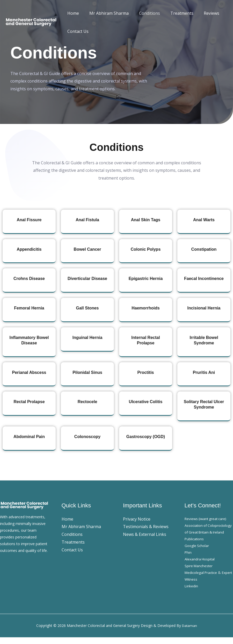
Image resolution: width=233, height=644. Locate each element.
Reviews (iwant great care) (207, 519)
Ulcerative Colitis (146, 402)
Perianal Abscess (29, 372)
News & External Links (145, 534)
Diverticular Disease (87, 279)
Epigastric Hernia (146, 279)
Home (72, 13)
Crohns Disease (29, 279)
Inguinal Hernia (88, 338)
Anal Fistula (87, 220)
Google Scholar (197, 552)
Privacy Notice (137, 519)
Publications (195, 546)
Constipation (204, 249)
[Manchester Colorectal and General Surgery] (31, 22)
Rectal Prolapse (29, 402)
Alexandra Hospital (200, 566)
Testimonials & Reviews (146, 527)
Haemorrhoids (145, 308)
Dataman (189, 632)
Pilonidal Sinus (87, 372)
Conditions (144, 13)
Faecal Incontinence (204, 279)
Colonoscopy (87, 437)
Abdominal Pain (29, 437)
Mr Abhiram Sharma (106, 13)
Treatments (175, 13)
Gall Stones (87, 308)
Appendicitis (29, 249)
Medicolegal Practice (202, 579)
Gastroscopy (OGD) (146, 437)
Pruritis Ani (204, 372)
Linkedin (191, 593)
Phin (188, 559)
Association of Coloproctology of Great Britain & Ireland (205, 532)
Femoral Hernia (29, 308)
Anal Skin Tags (146, 220)
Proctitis (145, 372)
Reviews (202, 13)
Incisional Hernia (204, 308)
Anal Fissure (29, 220)
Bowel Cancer (88, 249)
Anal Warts (204, 220)
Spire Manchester (199, 572)
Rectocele (88, 402)
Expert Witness (197, 586)
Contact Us (77, 31)
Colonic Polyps (146, 249)
